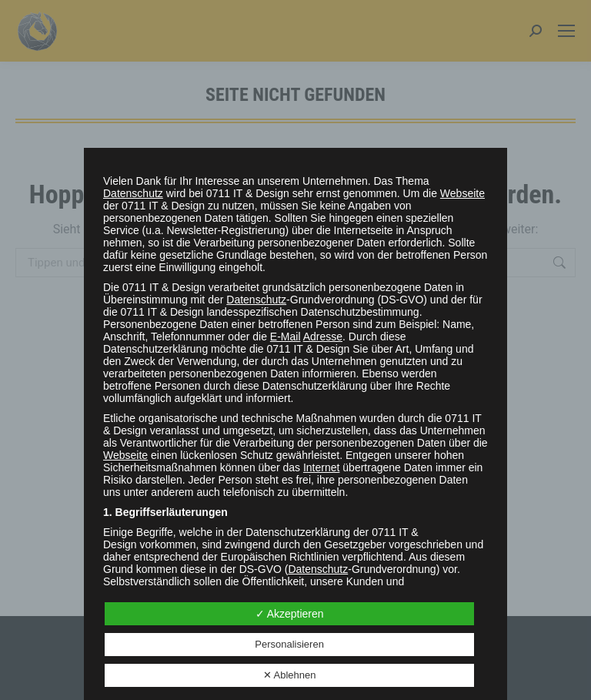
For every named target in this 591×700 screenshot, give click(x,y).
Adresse (323, 337)
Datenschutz (133, 193)
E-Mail (285, 337)
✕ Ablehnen (290, 675)
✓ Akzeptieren (290, 614)
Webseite (462, 193)
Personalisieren (289, 644)
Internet (321, 467)
